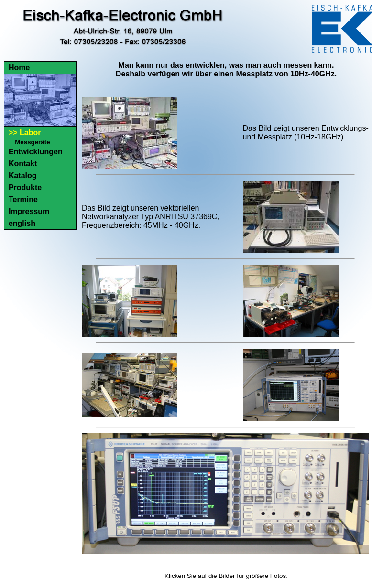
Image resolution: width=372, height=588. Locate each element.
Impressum (29, 211)
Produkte (25, 187)
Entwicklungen (36, 152)
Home (19, 68)
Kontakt (23, 164)
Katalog (23, 176)
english (22, 223)
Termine (23, 199)
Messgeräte (32, 142)
